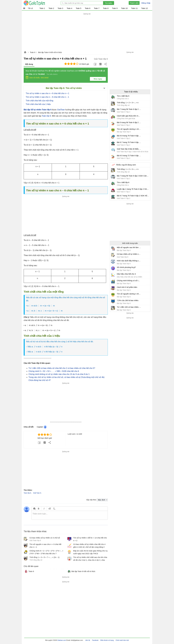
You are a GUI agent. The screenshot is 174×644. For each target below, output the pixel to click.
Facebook (95, 640)
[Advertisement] (87, 32)
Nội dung (29, 64)
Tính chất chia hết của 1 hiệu (38, 104)
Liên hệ (88, 640)
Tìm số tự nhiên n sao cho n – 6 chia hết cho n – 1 (47, 97)
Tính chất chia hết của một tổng (40, 101)
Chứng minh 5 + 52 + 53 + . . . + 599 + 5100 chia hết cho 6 (54, 371)
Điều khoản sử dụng (107, 640)
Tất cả (30, 8)
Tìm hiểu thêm (52, 74)
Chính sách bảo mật (122, 640)
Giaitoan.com (25, 53)
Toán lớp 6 (46, 116)
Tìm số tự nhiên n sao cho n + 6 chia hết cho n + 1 (47, 93)
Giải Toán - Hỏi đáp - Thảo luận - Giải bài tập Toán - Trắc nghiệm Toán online (39, 3)
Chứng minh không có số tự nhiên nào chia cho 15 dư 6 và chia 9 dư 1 (59, 374)
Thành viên (134, 3)
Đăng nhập (146, 3)
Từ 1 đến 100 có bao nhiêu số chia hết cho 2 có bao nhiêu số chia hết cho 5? (62, 368)
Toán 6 (33, 52)
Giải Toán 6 (37, 493)
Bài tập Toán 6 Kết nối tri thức (50, 52)
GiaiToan (61, 110)
